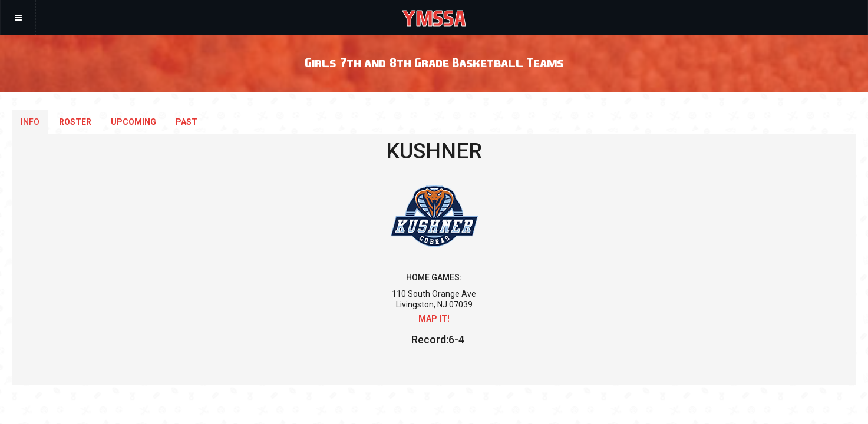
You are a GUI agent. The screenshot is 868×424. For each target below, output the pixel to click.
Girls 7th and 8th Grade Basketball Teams (434, 62)
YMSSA (434, 18)
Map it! (434, 319)
